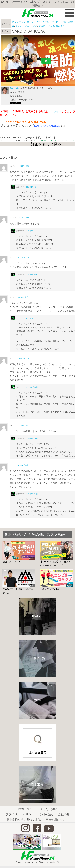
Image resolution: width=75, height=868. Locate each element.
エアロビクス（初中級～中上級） (44, 22)
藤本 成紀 (15, 88)
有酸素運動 (68, 22)
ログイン (56, 111)
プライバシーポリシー (20, 814)
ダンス (34, 26)
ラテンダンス (22, 26)
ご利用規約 (46, 814)
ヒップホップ (19, 22)
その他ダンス (45, 26)
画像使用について (57, 820)
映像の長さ (59, 26)
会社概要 (64, 814)
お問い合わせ (27, 809)
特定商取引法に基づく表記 (24, 820)
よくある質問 (48, 809)
